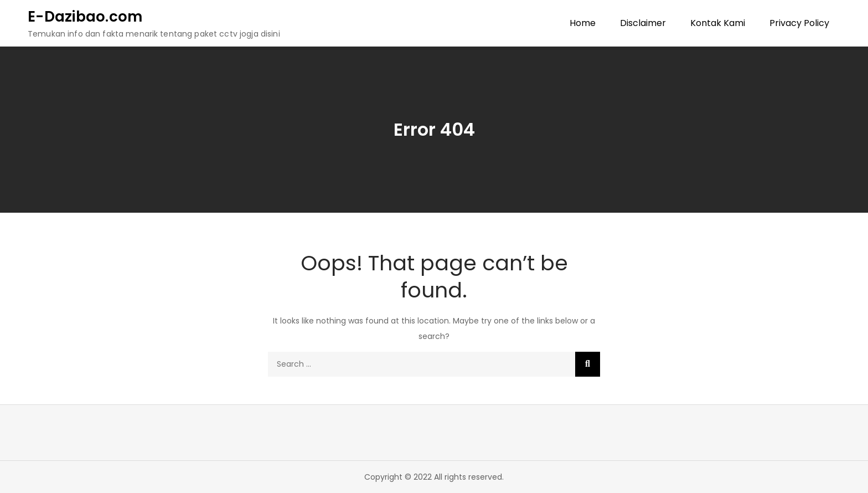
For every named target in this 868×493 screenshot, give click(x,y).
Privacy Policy (799, 23)
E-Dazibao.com (85, 17)
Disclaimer (643, 23)
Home (583, 23)
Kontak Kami (718, 23)
